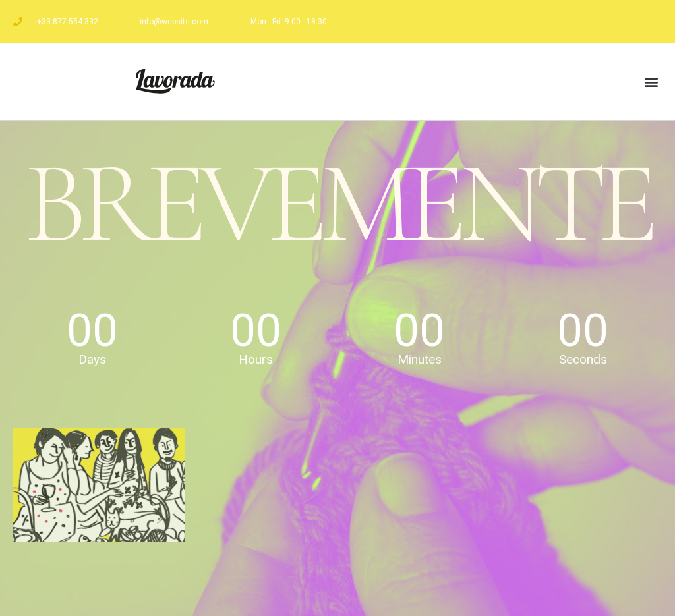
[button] (651, 81)
